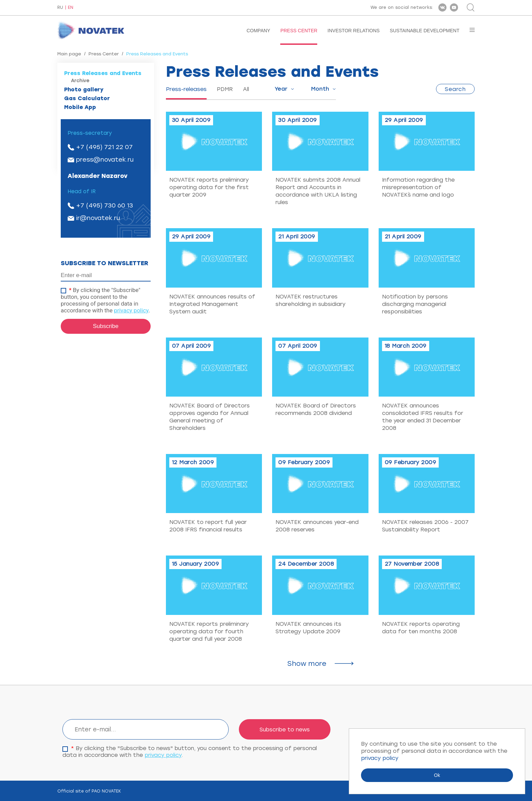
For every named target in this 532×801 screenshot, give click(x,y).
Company (259, 31)
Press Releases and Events (103, 73)
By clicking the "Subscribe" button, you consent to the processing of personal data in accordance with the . (105, 300)
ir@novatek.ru (98, 218)
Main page (69, 54)
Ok (437, 775)
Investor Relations (354, 31)
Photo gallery (84, 89)
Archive (80, 81)
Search (455, 89)
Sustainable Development (425, 31)
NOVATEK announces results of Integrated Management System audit (212, 304)
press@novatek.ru (105, 160)
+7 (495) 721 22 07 (104, 147)
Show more (307, 663)
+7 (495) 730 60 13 (104, 205)
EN (71, 8)
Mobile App (80, 107)
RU (60, 8)
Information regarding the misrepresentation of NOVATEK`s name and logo (418, 187)
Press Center (299, 31)
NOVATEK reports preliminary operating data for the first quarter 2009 (209, 187)
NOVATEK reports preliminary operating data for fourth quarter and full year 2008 (209, 631)
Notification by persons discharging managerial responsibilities (415, 304)
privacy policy (131, 310)
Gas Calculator (87, 98)
